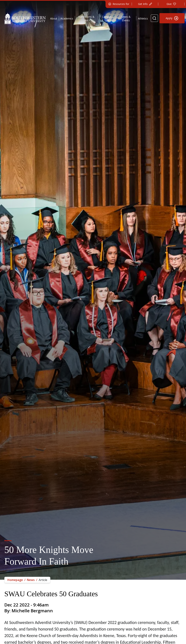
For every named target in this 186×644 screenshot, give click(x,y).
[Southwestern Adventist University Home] (25, 18)
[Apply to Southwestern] (172, 18)
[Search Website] (154, 18)
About (54, 18)
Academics (67, 18)
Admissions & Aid (86, 18)
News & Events (126, 18)
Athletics (143, 18)
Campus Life (107, 18)
